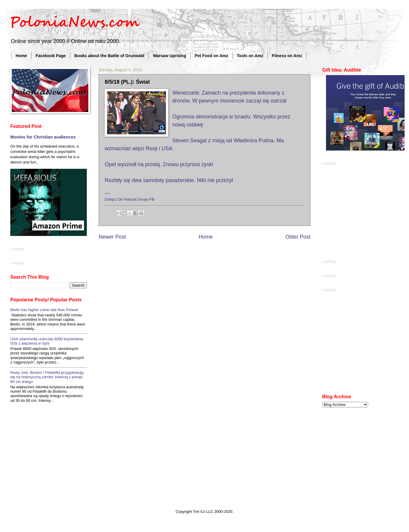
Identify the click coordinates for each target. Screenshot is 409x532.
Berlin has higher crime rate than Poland (44, 310)
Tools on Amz (250, 56)
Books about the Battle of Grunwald (109, 56)
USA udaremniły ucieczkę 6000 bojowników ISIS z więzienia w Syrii (47, 341)
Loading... (19, 249)
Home (21, 56)
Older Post (298, 237)
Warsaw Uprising (170, 56)
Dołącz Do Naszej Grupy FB (130, 199)
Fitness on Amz (287, 56)
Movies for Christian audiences (43, 137)
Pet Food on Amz (212, 56)
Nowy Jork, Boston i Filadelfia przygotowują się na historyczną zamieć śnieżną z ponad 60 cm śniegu (47, 377)
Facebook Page (51, 56)
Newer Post (112, 237)
